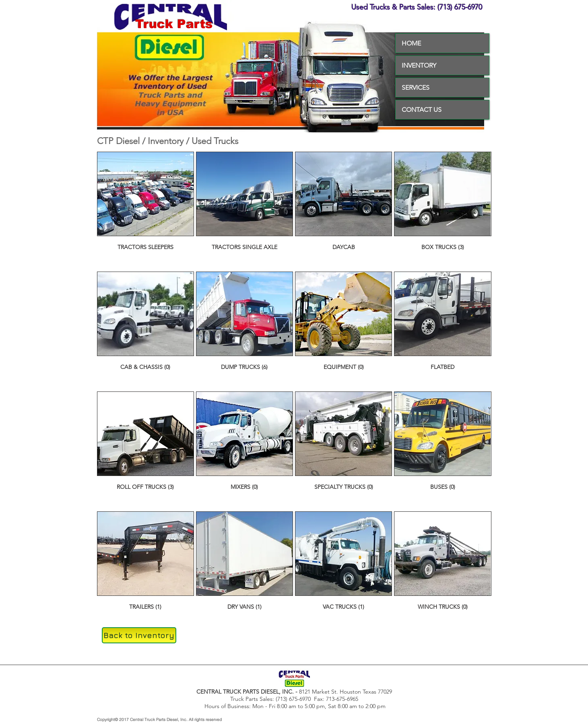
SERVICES (416, 88)
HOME (411, 43)
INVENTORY (419, 65)
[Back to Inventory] (139, 635)
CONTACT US (422, 110)
